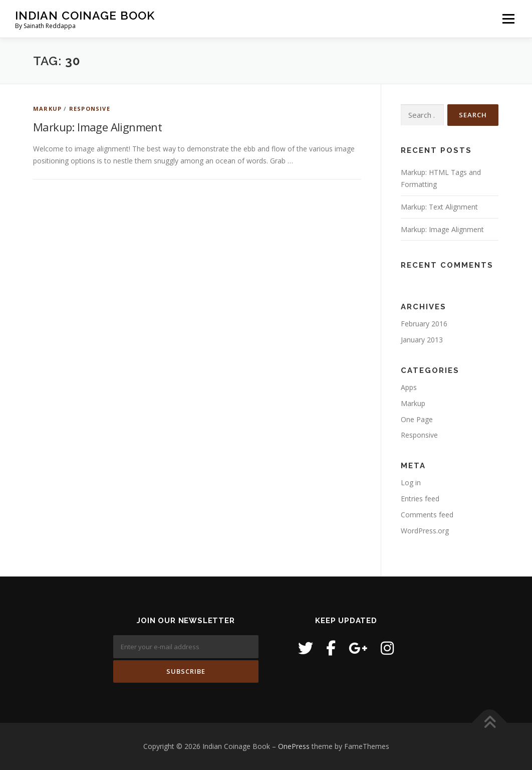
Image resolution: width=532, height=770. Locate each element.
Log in (411, 483)
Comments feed (427, 515)
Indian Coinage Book (85, 15)
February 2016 (424, 324)
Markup (47, 109)
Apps (409, 387)
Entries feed (420, 499)
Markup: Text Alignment (439, 207)
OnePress (294, 746)
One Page (417, 419)
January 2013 (422, 340)
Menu (508, 19)
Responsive (90, 109)
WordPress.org (425, 531)
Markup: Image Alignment (97, 127)
